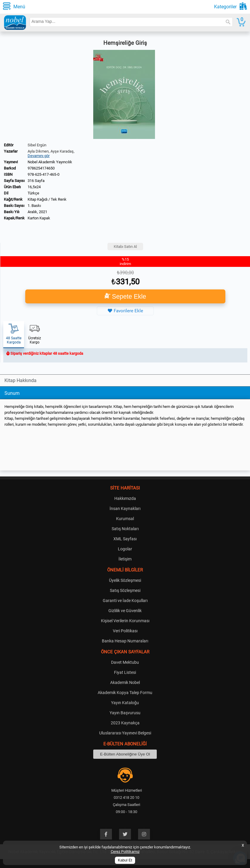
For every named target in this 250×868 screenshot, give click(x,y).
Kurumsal (125, 519)
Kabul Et (125, 860)
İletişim (125, 559)
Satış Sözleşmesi (125, 590)
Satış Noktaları (125, 529)
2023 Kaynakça (125, 723)
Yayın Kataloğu (125, 703)
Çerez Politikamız (125, 852)
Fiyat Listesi (125, 672)
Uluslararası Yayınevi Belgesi (125, 733)
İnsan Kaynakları (125, 509)
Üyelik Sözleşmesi (125, 580)
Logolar (125, 549)
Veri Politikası (125, 631)
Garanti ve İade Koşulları (125, 601)
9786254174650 (41, 168)
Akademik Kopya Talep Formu (125, 693)
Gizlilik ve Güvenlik (125, 611)
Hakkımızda (125, 498)
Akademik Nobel (125, 682)
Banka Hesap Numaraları (125, 641)
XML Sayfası (125, 539)
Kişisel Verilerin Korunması (125, 621)
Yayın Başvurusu (125, 713)
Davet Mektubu (125, 662)
